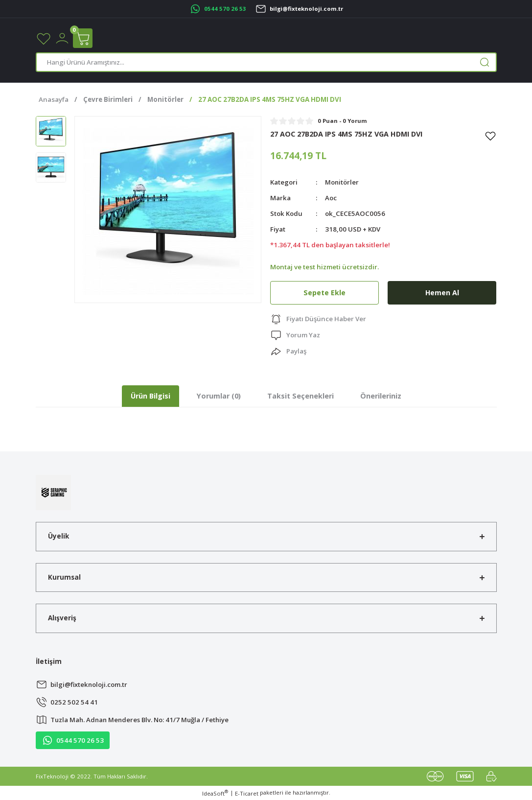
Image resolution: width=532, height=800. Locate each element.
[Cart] (83, 38)
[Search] (266, 62)
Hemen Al (442, 293)
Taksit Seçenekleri (301, 396)
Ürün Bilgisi (150, 396)
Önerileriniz (381, 396)
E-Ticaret (247, 793)
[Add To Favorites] (490, 136)
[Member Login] (62, 37)
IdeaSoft (215, 793)
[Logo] (53, 492)
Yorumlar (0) (219, 396)
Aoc (331, 198)
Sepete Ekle (324, 293)
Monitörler (342, 182)
